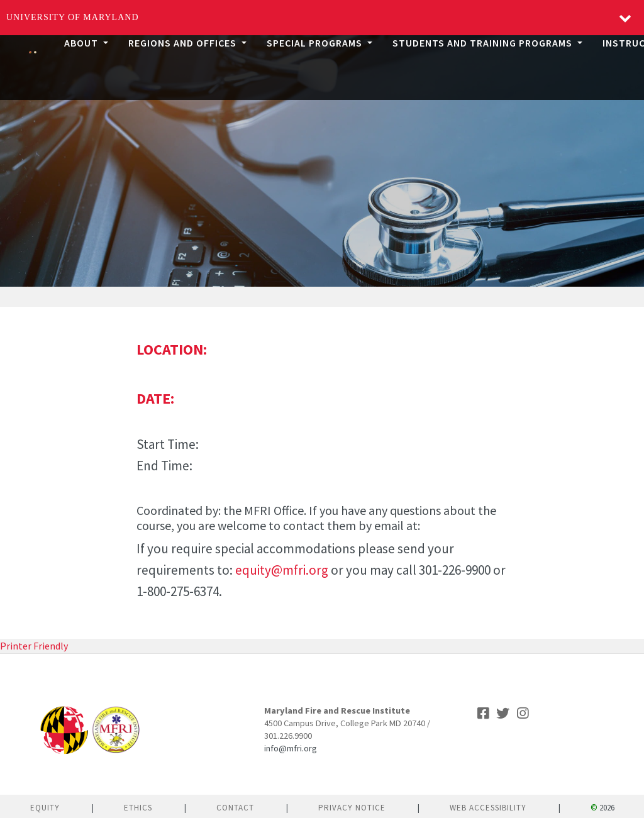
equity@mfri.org (282, 570)
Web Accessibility (488, 808)
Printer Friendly (34, 646)
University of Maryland (73, 17)
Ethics (138, 808)
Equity (45, 808)
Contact (235, 808)
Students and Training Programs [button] (484, 43)
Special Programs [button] (316, 43)
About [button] (82, 43)
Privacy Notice (352, 808)
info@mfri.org (291, 748)
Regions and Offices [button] (184, 43)
